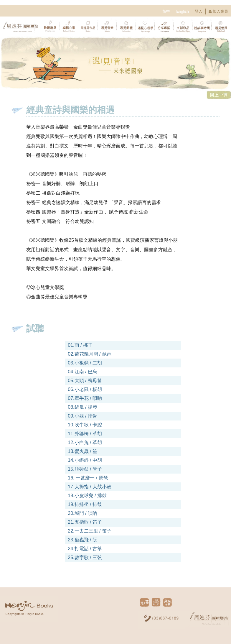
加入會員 (220, 11)
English (183, 11)
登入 (199, 11)
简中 (166, 11)
